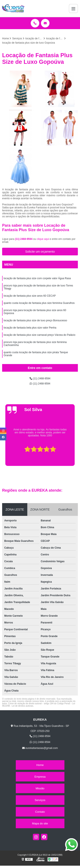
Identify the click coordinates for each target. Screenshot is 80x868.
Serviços (40, 800)
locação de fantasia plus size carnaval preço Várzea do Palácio (39, 335)
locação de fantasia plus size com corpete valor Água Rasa (37, 278)
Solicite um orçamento (40, 252)
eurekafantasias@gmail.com (40, 748)
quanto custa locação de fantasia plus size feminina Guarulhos (39, 303)
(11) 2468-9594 (24, 239)
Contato (40, 812)
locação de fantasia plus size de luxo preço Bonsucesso (35, 320)
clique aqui (43, 239)
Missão (40, 788)
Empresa (40, 777)
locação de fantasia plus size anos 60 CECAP (30, 296)
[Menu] (73, 9)
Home (40, 765)
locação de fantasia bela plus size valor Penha (30, 328)
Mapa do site (40, 823)
